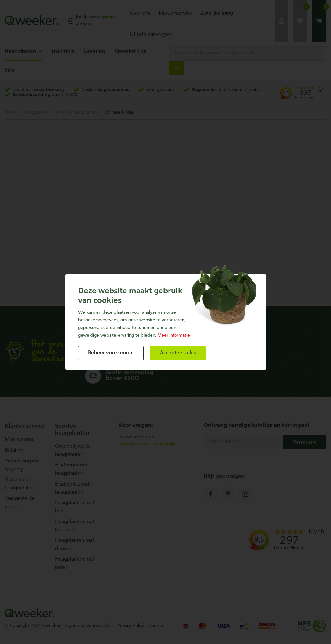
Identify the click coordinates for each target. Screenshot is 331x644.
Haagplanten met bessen (75, 507)
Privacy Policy (131, 626)
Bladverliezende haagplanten (74, 488)
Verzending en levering (21, 465)
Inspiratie (63, 51)
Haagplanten (20, 51)
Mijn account (19, 440)
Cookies (156, 626)
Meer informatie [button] (174, 336)
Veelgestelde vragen (20, 503)
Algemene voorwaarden (89, 626)
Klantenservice (175, 13)
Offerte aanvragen (151, 34)
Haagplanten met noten (75, 563)
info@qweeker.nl (137, 437)
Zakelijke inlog (217, 13)
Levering (95, 51)
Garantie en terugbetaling (20, 484)
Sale (10, 70)
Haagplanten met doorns (75, 545)
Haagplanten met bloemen (75, 526)
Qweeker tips (130, 51)
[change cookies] (111, 353)
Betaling (14, 450)
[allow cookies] (178, 353)
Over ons (140, 13)
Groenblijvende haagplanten (73, 451)
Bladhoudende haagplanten (72, 469)
